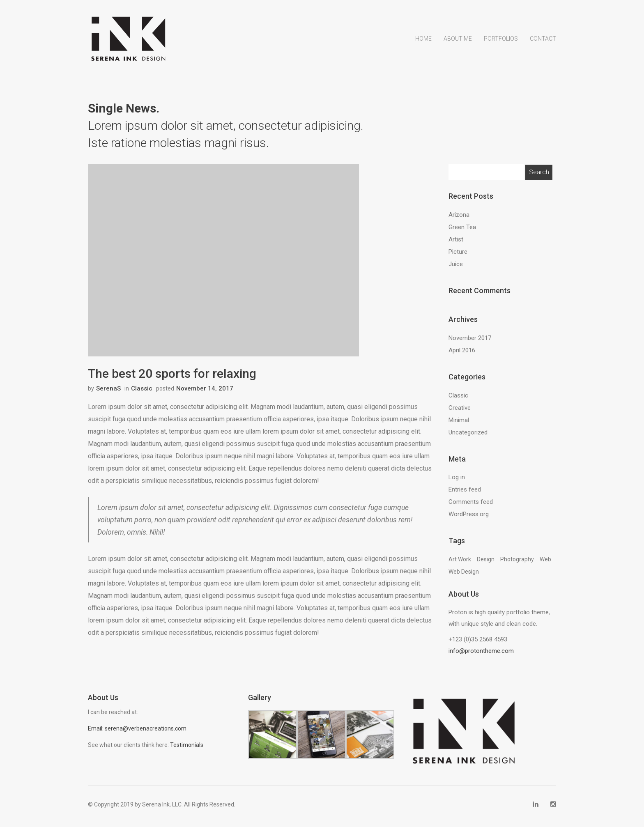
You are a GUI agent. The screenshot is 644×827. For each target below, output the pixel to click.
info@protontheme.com (481, 655)
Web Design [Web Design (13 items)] (464, 576)
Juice (456, 269)
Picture (458, 256)
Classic (142, 393)
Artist (456, 244)
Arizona (459, 219)
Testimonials (187, 749)
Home (423, 51)
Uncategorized (468, 436)
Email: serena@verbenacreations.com (137, 733)
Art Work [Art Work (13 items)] (460, 564)
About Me (458, 51)
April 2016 (462, 354)
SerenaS (108, 393)
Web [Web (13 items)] (545, 564)
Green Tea (462, 232)
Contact (543, 51)
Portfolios (501, 51)
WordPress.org (469, 519)
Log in (457, 482)
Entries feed (465, 494)
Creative (460, 412)
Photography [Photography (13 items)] (517, 564)
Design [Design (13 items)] (486, 564)
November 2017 (470, 342)
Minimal (459, 424)
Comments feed (471, 506)
